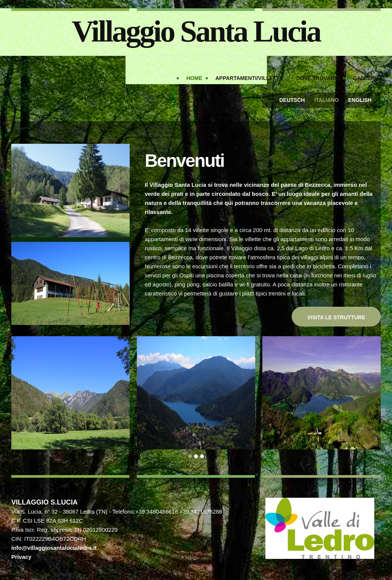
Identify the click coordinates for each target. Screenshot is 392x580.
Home (194, 78)
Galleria (366, 78)
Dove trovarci (318, 78)
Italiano (327, 100)
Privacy (21, 557)
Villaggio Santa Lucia (196, 31)
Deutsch (292, 100)
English (360, 100)
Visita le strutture (336, 317)
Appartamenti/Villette (249, 78)
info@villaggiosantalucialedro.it (54, 548)
